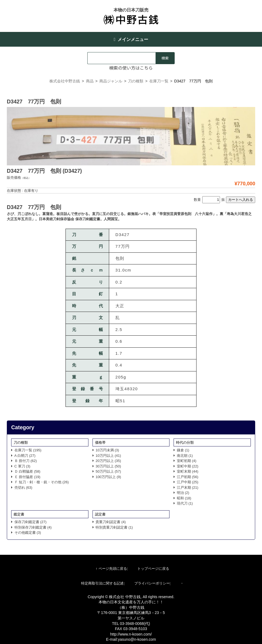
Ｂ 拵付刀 (26, 461)
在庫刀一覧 (28, 450)
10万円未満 (107, 450)
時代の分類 (185, 442)
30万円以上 (108, 466)
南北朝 (185, 456)
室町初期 (187, 461)
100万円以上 (108, 477)
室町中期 (188, 466)
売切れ (23, 488)
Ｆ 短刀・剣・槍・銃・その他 (42, 482)
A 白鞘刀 (25, 456)
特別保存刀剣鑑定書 (33, 527)
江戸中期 (188, 482)
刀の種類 (21, 442)
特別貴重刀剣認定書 (114, 527)
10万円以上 (108, 456)
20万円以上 (108, 461)
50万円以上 (108, 471)
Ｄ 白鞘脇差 (27, 471)
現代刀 (185, 503)
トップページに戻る (153, 569)
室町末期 (188, 471)
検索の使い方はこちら (131, 68)
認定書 (100, 514)
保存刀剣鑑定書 (31, 522)
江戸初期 (188, 477)
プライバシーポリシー (152, 583)
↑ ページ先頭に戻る (111, 569)
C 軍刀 (23, 466)
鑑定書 (19, 514)
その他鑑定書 (28, 533)
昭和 (184, 498)
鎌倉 (183, 450)
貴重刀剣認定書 (111, 522)
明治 (183, 493)
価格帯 (100, 442)
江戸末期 (188, 488)
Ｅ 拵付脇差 (27, 477)
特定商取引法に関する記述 (102, 583)
